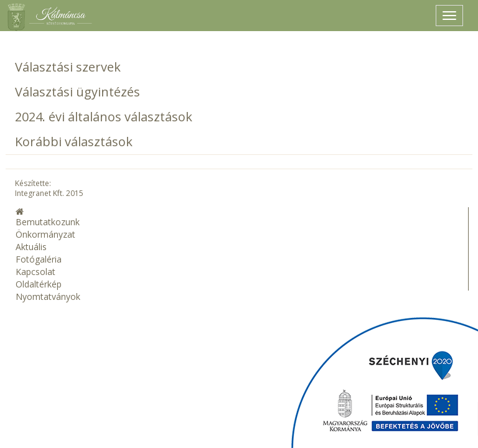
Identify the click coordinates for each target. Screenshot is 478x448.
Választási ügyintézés (77, 92)
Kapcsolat (35, 272)
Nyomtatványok (48, 296)
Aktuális (31, 247)
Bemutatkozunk (48, 222)
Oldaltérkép (39, 284)
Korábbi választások (74, 142)
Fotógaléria (39, 259)
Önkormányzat (45, 234)
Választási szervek (68, 67)
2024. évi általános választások (104, 117)
